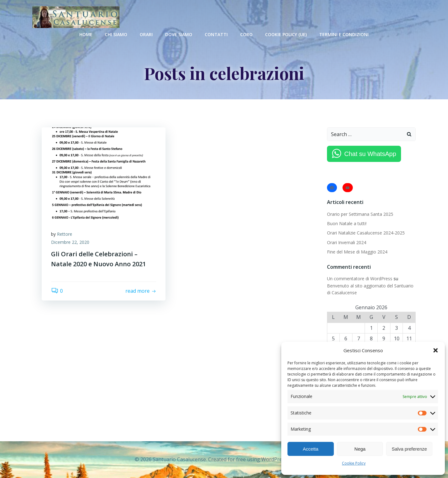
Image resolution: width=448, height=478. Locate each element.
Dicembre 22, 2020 (70, 242)
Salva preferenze (409, 449)
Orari (146, 34)
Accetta (310, 449)
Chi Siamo (116, 34)
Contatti (216, 34)
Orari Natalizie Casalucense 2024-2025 (366, 233)
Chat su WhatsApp (370, 154)
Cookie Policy (354, 463)
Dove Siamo (179, 34)
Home (86, 34)
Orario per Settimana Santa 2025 (360, 214)
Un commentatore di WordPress (360, 279)
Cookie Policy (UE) (286, 34)
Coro (246, 34)
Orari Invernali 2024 (347, 242)
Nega (360, 449)
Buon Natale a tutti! (347, 223)
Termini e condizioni (344, 34)
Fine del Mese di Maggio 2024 (357, 252)
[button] (436, 350)
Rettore (65, 234)
